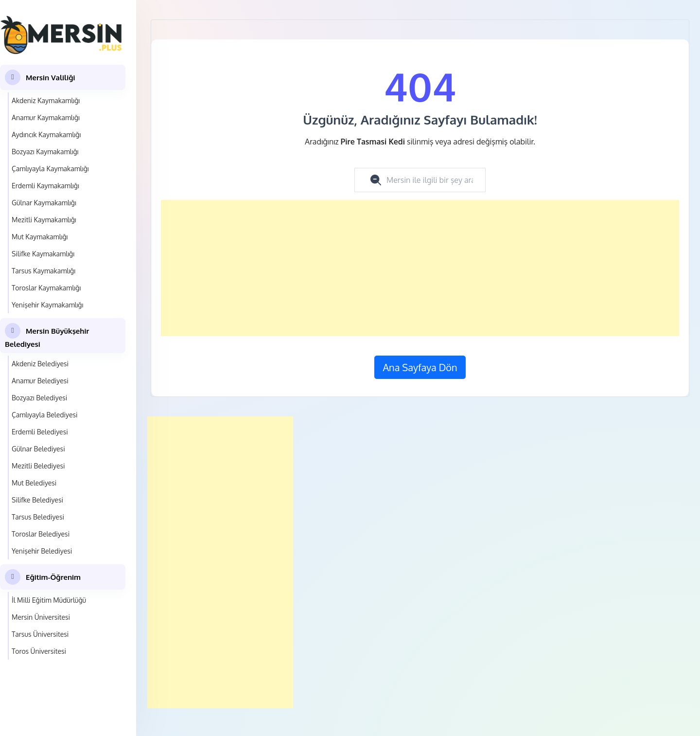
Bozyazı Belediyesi (39, 398)
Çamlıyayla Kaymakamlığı (50, 169)
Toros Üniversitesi (39, 651)
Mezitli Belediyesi (38, 466)
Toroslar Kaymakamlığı (46, 288)
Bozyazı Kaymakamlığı (45, 152)
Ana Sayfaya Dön (420, 367)
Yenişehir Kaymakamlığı (47, 305)
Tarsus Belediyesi (38, 517)
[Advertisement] (420, 268)
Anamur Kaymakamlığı (46, 117)
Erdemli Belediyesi (40, 432)
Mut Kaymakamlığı (40, 237)
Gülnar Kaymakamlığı (44, 203)
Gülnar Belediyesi (38, 449)
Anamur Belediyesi (40, 381)
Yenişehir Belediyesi (42, 551)
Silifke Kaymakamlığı (43, 254)
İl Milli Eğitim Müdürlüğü (49, 600)
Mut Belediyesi (34, 483)
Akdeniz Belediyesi (40, 364)
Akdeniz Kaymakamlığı (46, 100)
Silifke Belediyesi (37, 500)
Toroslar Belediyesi (41, 534)
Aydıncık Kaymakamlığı (46, 135)
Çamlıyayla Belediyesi (45, 415)
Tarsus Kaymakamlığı (44, 271)
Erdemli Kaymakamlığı (45, 186)
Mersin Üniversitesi (41, 617)
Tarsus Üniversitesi (40, 634)
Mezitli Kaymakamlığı (44, 220)
